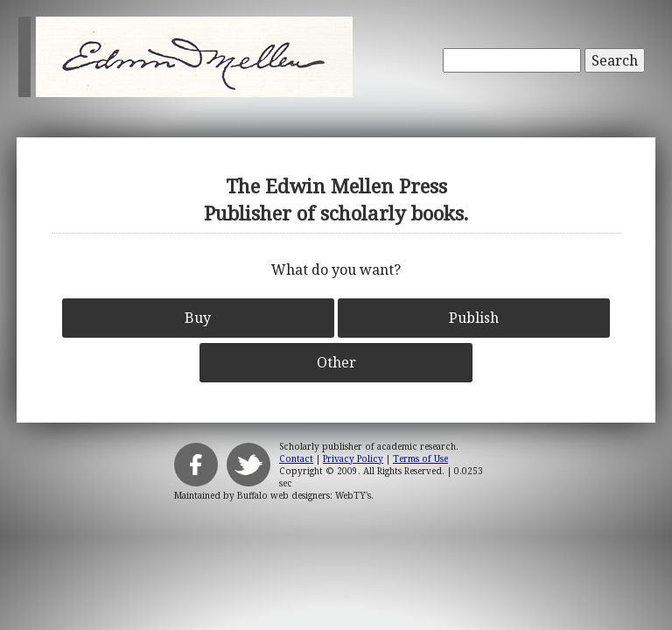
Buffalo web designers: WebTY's (304, 495)
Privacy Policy (353, 458)
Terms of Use (420, 458)
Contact (296, 458)
